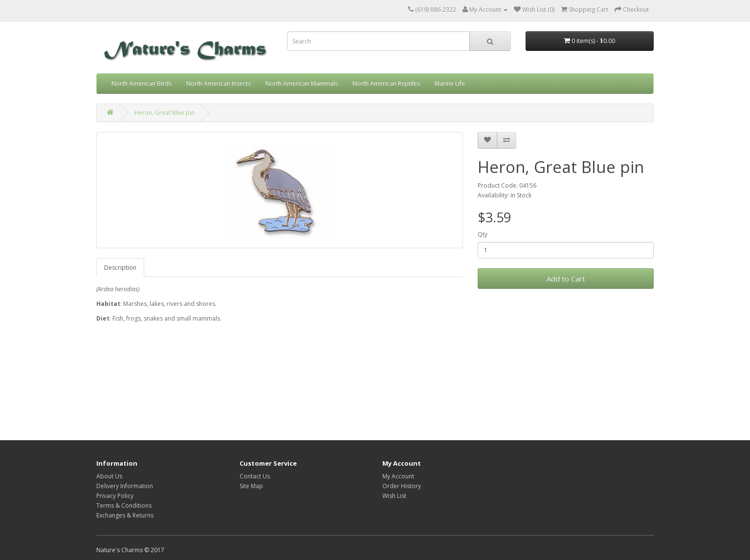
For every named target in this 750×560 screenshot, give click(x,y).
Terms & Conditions (124, 506)
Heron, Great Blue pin (165, 113)
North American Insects (219, 83)
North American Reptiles (386, 83)
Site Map (251, 486)
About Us (109, 476)
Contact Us (255, 476)
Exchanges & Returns (125, 515)
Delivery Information (125, 486)
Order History (402, 486)
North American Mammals (302, 83)
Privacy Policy (115, 496)
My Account (398, 476)
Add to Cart (566, 279)
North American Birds (142, 83)
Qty (483, 234)
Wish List (394, 496)
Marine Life (450, 83)
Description (120, 268)
